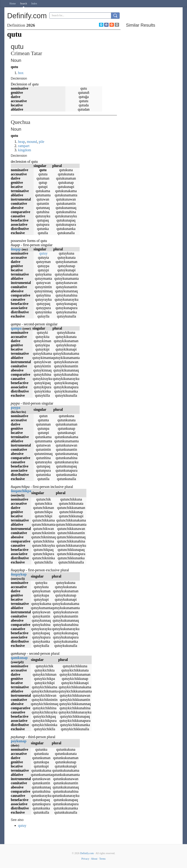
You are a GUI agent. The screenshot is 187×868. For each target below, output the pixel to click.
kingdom (25, 150)
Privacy (85, 859)
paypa (16, 407)
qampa (16, 328)
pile (41, 142)
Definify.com (87, 853)
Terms (102, 859)
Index (34, 4)
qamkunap (19, 658)
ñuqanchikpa (21, 491)
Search (24, 4)
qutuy (43, 253)
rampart (24, 146)
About (94, 859)
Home (13, 4)
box (21, 73)
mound (32, 142)
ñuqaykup (19, 574)
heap (22, 142)
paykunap (19, 741)
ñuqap (16, 249)
